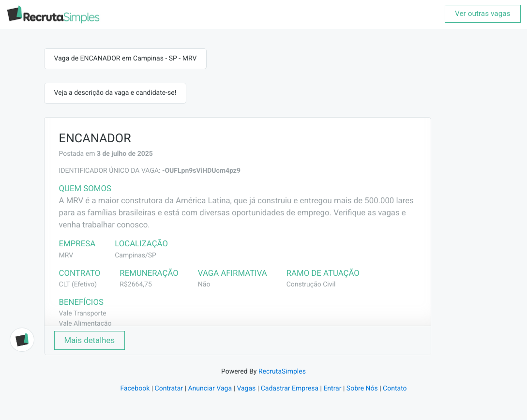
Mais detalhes (90, 340)
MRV (66, 255)
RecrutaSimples (282, 372)
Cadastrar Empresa (290, 389)
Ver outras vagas (483, 14)
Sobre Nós (362, 389)
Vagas (246, 389)
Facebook (135, 389)
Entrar (332, 389)
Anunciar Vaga (210, 389)
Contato (395, 389)
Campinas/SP (136, 255)
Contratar (169, 389)
